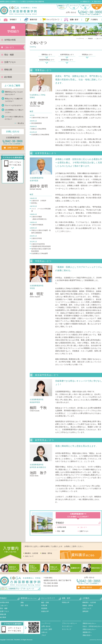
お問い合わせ (46, 626)
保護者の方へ (87, 2)
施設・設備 (45, 602)
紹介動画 (8, 77)
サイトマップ (67, 629)
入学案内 (92, 20)
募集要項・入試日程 (31, 553)
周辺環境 (44, 608)
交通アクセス (10, 62)
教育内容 (31, 20)
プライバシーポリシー (69, 623)
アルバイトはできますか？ (14, 105)
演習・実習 (24, 605)
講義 (22, 602)
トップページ (80, 38)
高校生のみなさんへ (89, 623)
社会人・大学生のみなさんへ (92, 626)
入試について (29, 556)
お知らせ (44, 632)
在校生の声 (45, 611)
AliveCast (99, 640)
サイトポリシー (67, 626)
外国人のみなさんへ (89, 629)
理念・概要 (9, 55)
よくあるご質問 (47, 629)
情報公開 (8, 70)
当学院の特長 (10, 40)
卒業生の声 (66, 602)
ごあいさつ (4, 605)
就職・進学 (71, 20)
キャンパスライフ (51, 20)
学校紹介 (10, 20)
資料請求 (85, 611)
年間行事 (44, 605)
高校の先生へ (98, 2)
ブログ (44, 635)
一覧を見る (20, 123)
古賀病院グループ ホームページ (20, 589)
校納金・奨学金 (47, 553)
